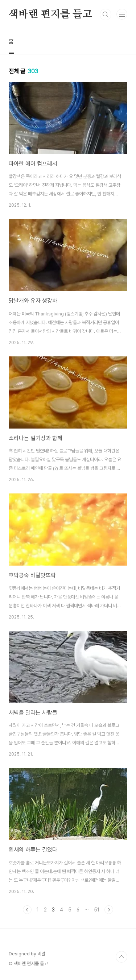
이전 (27, 910)
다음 (109, 910)
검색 (106, 15)
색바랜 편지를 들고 (50, 15)
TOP (121, 957)
